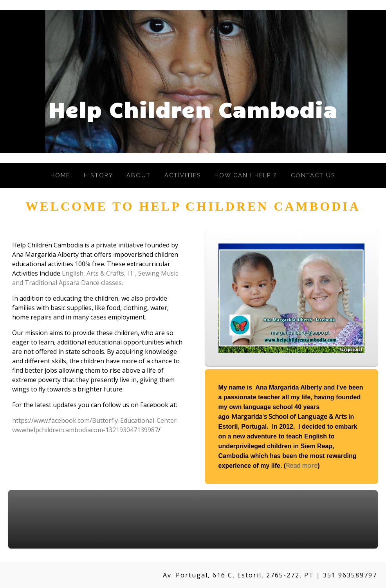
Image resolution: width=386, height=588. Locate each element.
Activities (183, 175)
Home (60, 175)
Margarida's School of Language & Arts (289, 417)
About (139, 175)
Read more (302, 465)
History (98, 175)
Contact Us (313, 175)
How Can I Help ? (246, 175)
